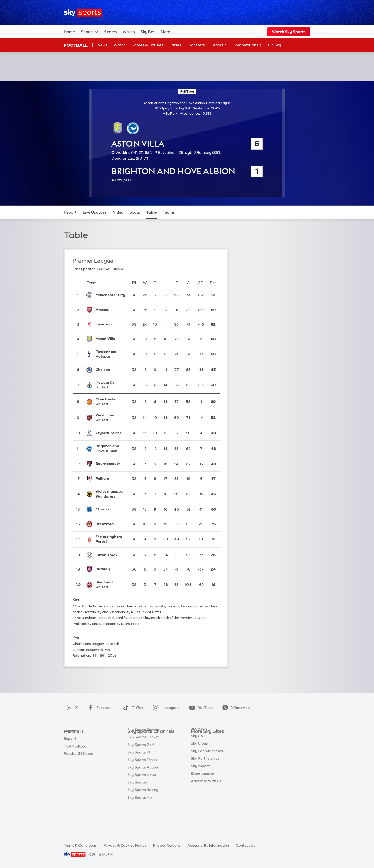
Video (118, 212)
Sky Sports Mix (140, 822)
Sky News (199, 747)
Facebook (99, 708)
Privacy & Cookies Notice (125, 845)
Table (151, 212)
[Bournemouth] (111, 464)
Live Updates (95, 212)
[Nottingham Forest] (111, 539)
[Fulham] (111, 479)
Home (69, 32)
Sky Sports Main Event (146, 739)
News (103, 45)
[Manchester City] (111, 295)
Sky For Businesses (207, 769)
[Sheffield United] (111, 585)
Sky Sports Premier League (150, 747)
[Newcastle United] (111, 385)
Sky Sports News (142, 799)
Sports (90, 32)
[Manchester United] (111, 402)
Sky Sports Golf (141, 769)
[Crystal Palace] (111, 433)
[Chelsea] (111, 370)
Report (70, 212)
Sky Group (199, 762)
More (168, 32)
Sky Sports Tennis (142, 784)
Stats (135, 212)
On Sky (275, 45)
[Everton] (111, 509)
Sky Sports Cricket (143, 762)
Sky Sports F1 (139, 777)
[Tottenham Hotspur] (111, 354)
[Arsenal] (111, 310)
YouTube (200, 708)
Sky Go (197, 754)
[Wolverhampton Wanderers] (111, 494)
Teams (219, 45)
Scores (111, 32)
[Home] (83, 13)
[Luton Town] (111, 555)
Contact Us (245, 845)
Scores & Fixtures (148, 45)
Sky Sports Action (143, 792)
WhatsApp (235, 708)
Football (76, 45)
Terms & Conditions (80, 845)
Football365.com (78, 762)
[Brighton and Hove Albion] (111, 449)
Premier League (93, 261)
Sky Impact (200, 784)
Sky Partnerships (205, 777)
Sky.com (198, 739)
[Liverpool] (111, 325)
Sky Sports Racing (143, 814)
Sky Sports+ (138, 807)
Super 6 (70, 747)
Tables (176, 45)
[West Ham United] (111, 418)
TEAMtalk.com (77, 754)
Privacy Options (167, 845)
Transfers (196, 45)
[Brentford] (111, 524)
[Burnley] (111, 569)
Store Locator (203, 792)
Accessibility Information (208, 845)
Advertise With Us (206, 799)
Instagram (165, 708)
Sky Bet (148, 32)
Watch (129, 32)
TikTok (132, 708)
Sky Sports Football (144, 754)
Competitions (247, 45)
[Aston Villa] (111, 339)
